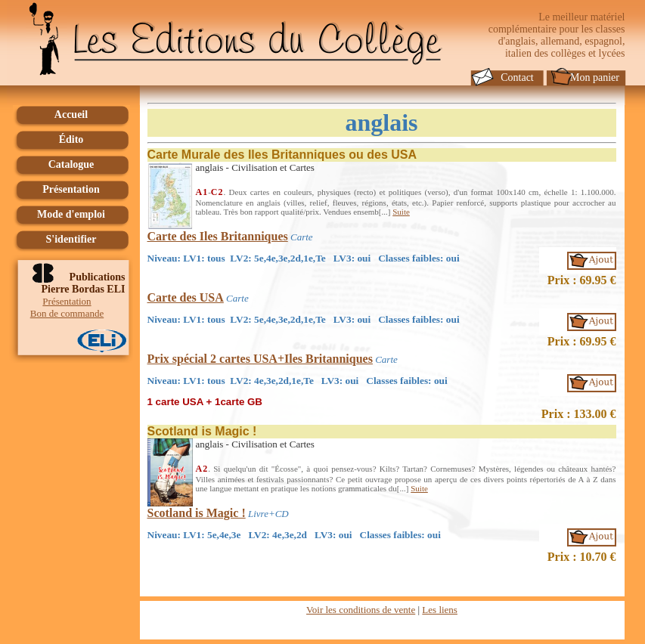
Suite (401, 212)
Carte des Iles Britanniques (218, 236)
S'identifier (71, 239)
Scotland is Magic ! (197, 513)
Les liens (440, 610)
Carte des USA (186, 297)
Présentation (71, 189)
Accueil (71, 115)
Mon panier (595, 77)
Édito (71, 139)
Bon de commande (67, 313)
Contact (517, 77)
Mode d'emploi (71, 214)
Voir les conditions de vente (361, 610)
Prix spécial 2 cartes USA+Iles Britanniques (260, 359)
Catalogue (71, 164)
